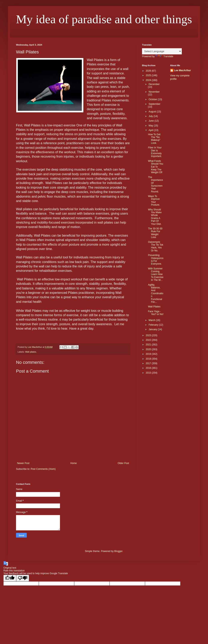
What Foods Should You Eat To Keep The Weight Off (156, 167)
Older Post (123, 463)
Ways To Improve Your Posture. (154, 200)
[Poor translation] (23, 578)
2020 (149, 349)
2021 (149, 345)
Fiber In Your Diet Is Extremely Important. (155, 152)
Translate (164, 56)
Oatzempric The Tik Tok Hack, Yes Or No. (156, 246)
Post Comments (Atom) (43, 469)
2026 (149, 71)
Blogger (118, 551)
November (154, 92)
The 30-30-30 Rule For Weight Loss (155, 233)
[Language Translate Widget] (162, 51)
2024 (149, 80)
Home (74, 463)
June (151, 121)
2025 (149, 75)
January (153, 329)
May (151, 126)
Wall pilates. (31, 352)
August (153, 112)
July (151, 116)
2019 (149, 354)
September (154, 104)
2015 (149, 373)
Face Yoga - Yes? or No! (156, 313)
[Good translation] (10, 578)
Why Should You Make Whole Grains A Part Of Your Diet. (155, 217)
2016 (149, 368)
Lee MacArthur (183, 70)
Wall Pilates (154, 307)
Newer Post (23, 463)
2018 (149, 359)
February (154, 325)
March (152, 320)
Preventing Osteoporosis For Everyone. (156, 259)
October (153, 99)
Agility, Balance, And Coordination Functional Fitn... (156, 293)
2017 (149, 363)
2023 (149, 335)
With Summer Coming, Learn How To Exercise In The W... (156, 274)
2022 (149, 340)
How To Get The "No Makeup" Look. (154, 139)
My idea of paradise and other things (104, 19)
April (151, 130)
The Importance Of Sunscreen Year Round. (155, 184)
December (154, 84)
